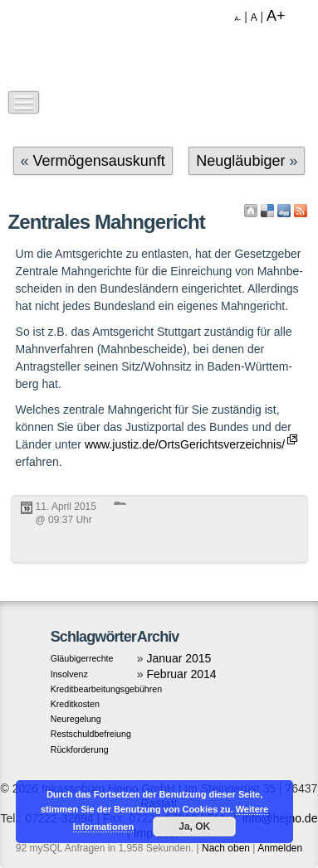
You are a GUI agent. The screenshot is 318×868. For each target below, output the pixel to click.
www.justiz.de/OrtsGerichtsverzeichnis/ (185, 444)
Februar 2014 (182, 674)
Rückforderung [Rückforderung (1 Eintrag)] (80, 749)
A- (237, 19)
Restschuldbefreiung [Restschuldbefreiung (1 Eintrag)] (91, 734)
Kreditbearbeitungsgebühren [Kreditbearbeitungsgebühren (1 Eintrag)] (107, 689)
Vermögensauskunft (99, 161)
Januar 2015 (179, 658)
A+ (276, 16)
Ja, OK (194, 827)
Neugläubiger (240, 161)
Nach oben (226, 848)
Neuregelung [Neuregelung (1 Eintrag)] (76, 719)
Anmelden (280, 848)
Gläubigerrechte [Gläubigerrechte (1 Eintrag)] (82, 658)
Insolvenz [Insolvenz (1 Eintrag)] (69, 674)
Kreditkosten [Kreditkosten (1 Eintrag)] (75, 704)
